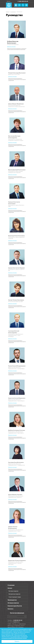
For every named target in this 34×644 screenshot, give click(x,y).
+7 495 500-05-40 (23, 1)
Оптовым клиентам (13, 603)
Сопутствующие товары (15, 597)
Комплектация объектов (15, 606)
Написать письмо (11, 47)
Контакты (10, 609)
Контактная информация (17, 613)
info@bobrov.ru (16, 622)
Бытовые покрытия (13, 591)
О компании (11, 585)
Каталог (10, 588)
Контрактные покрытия (14, 594)
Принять (17, 641)
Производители (12, 600)
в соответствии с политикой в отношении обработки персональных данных (15, 637)
